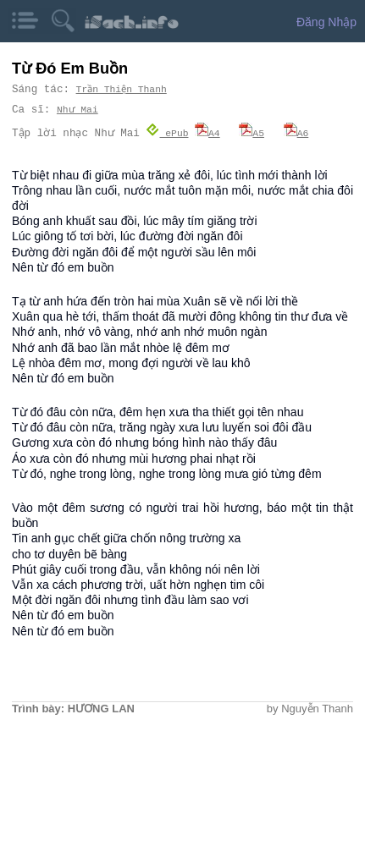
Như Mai (77, 110)
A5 (252, 132)
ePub (168, 132)
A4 (207, 132)
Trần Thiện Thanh (122, 89)
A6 (296, 132)
